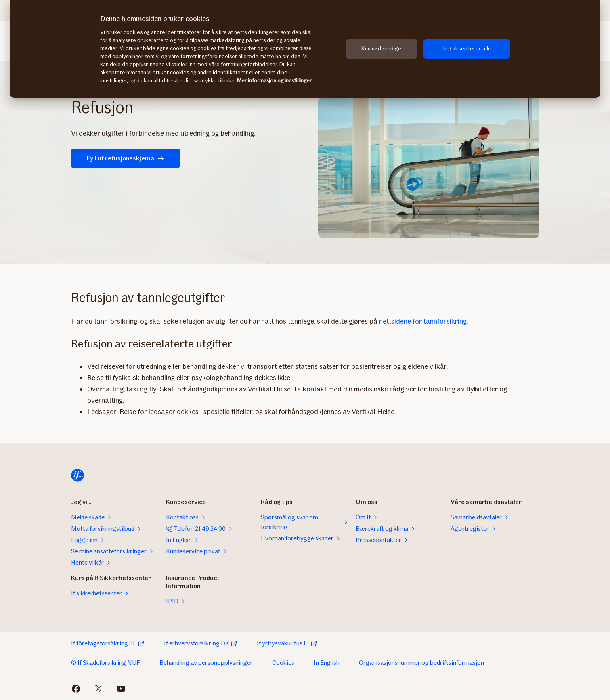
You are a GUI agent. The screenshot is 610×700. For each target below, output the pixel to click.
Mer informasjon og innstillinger (274, 81)
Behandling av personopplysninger (206, 663)
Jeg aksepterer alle (467, 49)
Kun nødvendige (381, 49)
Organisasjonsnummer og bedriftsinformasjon (421, 663)
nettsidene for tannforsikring (423, 321)
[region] (305, 49)
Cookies (283, 663)
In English (327, 663)
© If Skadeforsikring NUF (106, 663)
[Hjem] (78, 475)
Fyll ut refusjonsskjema (123, 158)
